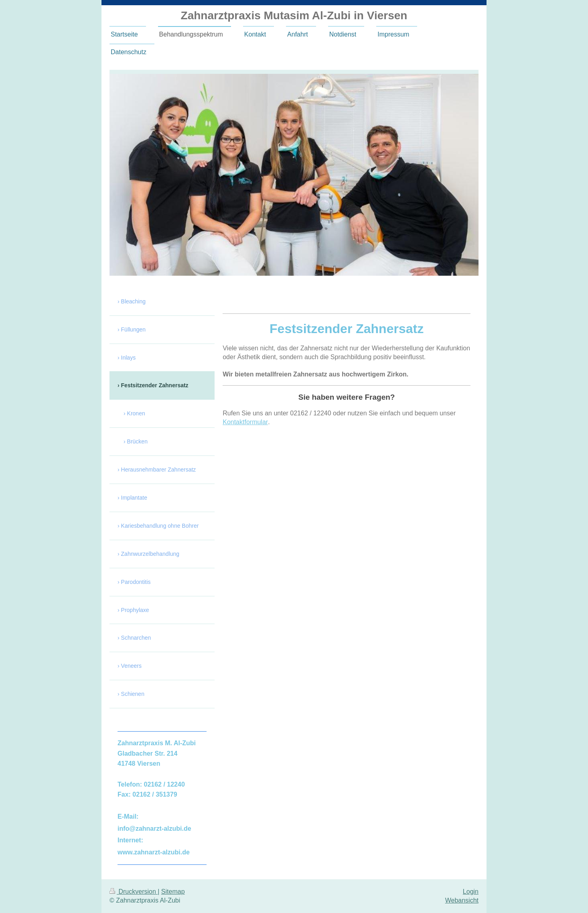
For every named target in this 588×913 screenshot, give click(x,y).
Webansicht (462, 900)
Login (471, 892)
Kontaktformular (245, 422)
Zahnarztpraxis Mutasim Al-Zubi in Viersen (294, 15)
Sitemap (173, 892)
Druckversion (134, 892)
